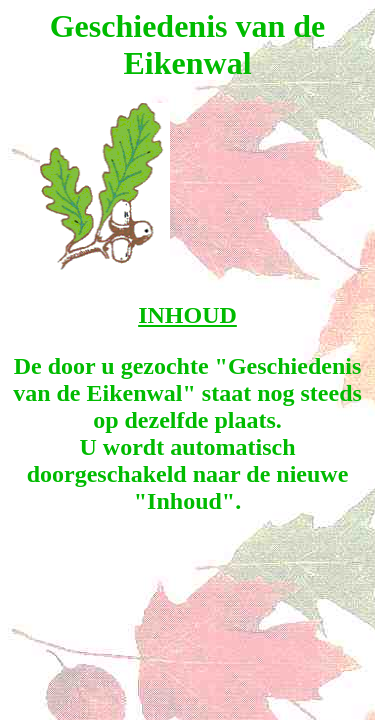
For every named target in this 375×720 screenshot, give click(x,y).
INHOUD (187, 315)
